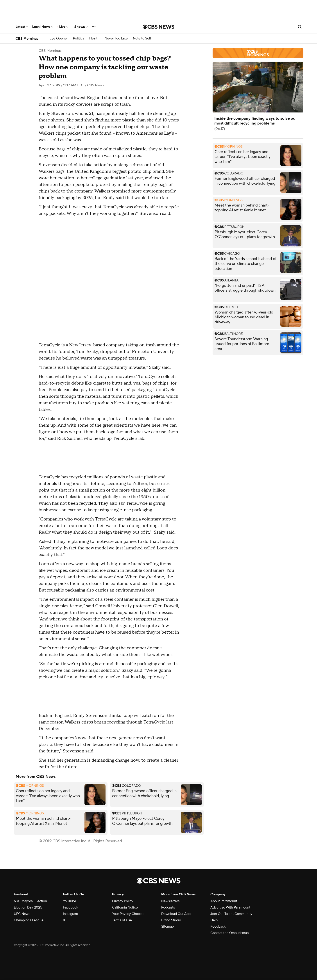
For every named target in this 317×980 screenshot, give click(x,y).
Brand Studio (171, 920)
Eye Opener (59, 38)
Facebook (71, 907)
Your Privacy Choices (128, 914)
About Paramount (224, 901)
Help (214, 920)
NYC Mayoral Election (30, 901)
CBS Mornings (27, 39)
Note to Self (142, 38)
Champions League (29, 920)
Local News (43, 27)
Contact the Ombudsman (230, 933)
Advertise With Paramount (230, 907)
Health (94, 38)
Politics (79, 38)
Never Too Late (116, 38)
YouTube (70, 901)
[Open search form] (300, 27)
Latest (22, 27)
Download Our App (176, 914)
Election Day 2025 (28, 907)
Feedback (218, 927)
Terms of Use (122, 920)
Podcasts (168, 907)
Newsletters (170, 901)
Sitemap (167, 927)
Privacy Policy (123, 901)
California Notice (125, 907)
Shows (81, 27)
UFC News (22, 914)
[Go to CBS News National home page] (159, 27)
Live (64, 27)
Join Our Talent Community (231, 914)
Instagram (70, 914)
